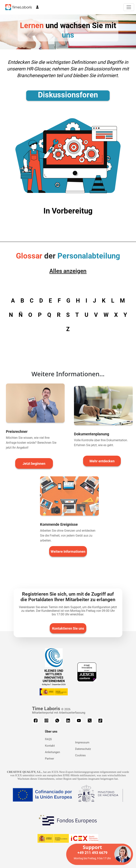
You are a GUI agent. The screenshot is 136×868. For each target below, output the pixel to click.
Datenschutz (83, 749)
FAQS (48, 739)
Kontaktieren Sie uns (68, 628)
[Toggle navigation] (129, 7)
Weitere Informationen (68, 551)
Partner (50, 759)
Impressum (82, 742)
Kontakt (50, 746)
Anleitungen (52, 752)
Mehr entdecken (102, 461)
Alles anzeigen (68, 271)
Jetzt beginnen (34, 464)
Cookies (80, 755)
